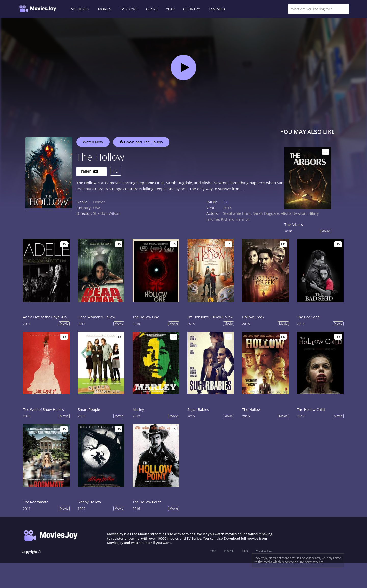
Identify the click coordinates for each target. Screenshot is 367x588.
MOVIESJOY (80, 9)
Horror (99, 202)
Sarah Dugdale (266, 213)
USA (97, 208)
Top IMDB (217, 9)
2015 (227, 208)
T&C (213, 551)
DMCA (229, 551)
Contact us (264, 551)
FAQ (245, 551)
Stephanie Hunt (237, 213)
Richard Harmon (236, 219)
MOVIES (105, 9)
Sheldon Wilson (107, 213)
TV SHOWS (129, 9)
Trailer (88, 172)
